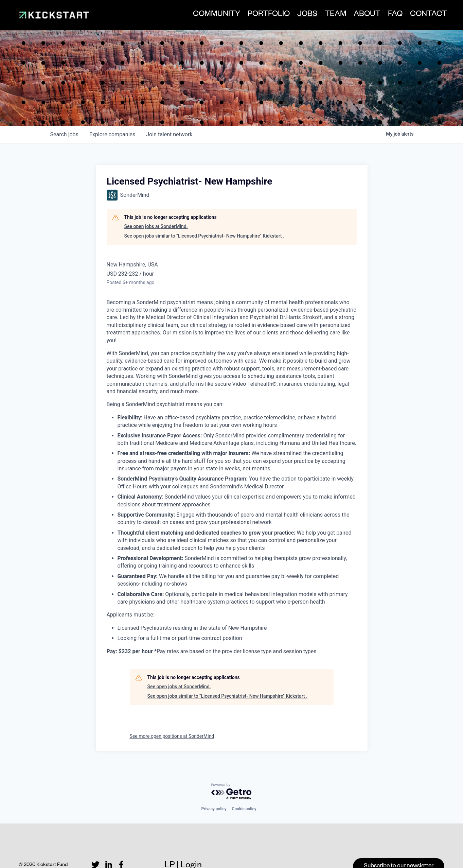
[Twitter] (95, 845)
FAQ (393, 16)
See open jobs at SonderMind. (156, 207)
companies (112, 115)
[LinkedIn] (108, 845)
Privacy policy (214, 789)
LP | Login (183, 847)
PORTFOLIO (266, 16)
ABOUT (365, 16)
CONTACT (426, 16)
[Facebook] (121, 845)
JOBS (305, 16)
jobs (64, 115)
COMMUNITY (214, 16)
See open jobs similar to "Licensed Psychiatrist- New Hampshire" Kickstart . (204, 216)
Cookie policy (244, 789)
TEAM (333, 16)
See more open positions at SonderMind (172, 716)
